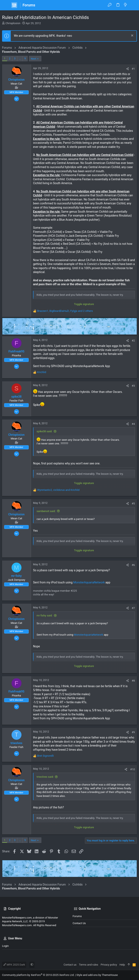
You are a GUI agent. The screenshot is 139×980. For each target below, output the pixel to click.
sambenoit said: (46, 511)
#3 (133, 386)
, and (58, 490)
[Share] (128, 69)
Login (5, 946)
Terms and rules (89, 965)
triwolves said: (45, 777)
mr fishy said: (45, 615)
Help (122, 965)
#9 (133, 732)
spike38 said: (44, 431)
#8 (133, 681)
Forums (77, 916)
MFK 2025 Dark (14, 965)
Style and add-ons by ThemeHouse (97, 975)
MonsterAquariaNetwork (89, 582)
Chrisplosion (13, 23)
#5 (133, 504)
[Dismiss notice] (132, 36)
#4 (133, 424)
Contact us (79, 923)
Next (34, 59)
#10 (132, 769)
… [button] (20, 58)
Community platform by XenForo (38, 975)
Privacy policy (109, 965)
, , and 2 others (65, 311)
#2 (133, 341)
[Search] (133, 5)
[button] (6, 5)
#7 (133, 608)
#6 (133, 565)
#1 (133, 69)
